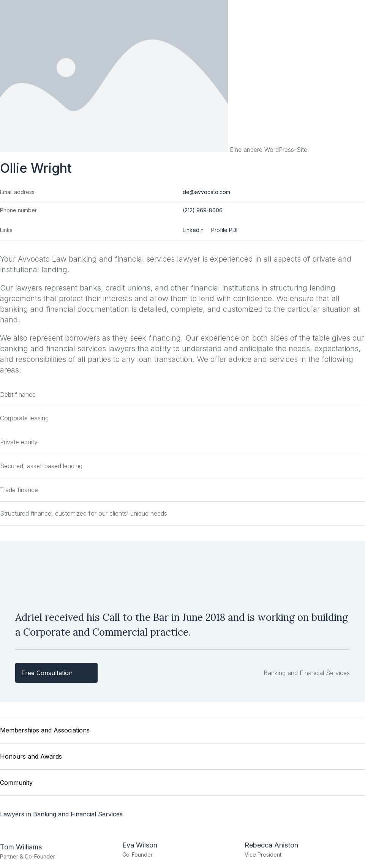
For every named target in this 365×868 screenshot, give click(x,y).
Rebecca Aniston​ (271, 845)
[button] (182, 732)
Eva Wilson (140, 845)
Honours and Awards (31, 758)
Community (16, 783)
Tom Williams (21, 847)
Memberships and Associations (45, 732)
